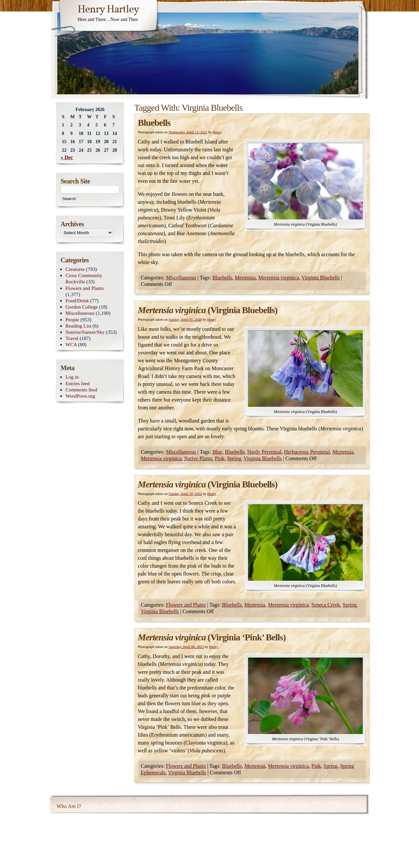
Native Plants (198, 458)
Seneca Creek (326, 605)
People (72, 320)
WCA (71, 344)
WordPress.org (80, 396)
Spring (234, 458)
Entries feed (78, 383)
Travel (72, 338)
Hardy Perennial (264, 452)
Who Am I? (69, 806)
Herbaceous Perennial (307, 452)
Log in (72, 377)
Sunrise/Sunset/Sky (85, 332)
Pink (219, 458)
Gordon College (82, 307)
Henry (217, 132)
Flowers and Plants (186, 605)
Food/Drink (77, 301)
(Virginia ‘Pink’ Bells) (212, 637)
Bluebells (154, 123)
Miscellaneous (181, 278)
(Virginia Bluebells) (208, 310)
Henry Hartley (108, 10)
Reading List (78, 326)
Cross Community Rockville (84, 278)
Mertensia (245, 278)
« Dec (67, 157)
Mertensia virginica (279, 278)
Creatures (75, 269)
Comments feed (81, 390)
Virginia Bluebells (321, 278)
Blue (217, 452)
